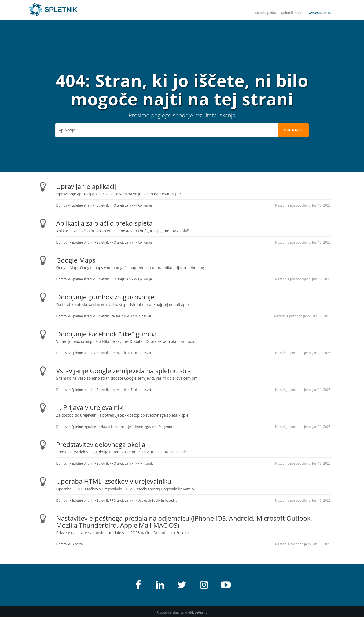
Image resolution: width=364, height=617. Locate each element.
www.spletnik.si (320, 13)
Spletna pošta (265, 13)
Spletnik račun (292, 13)
